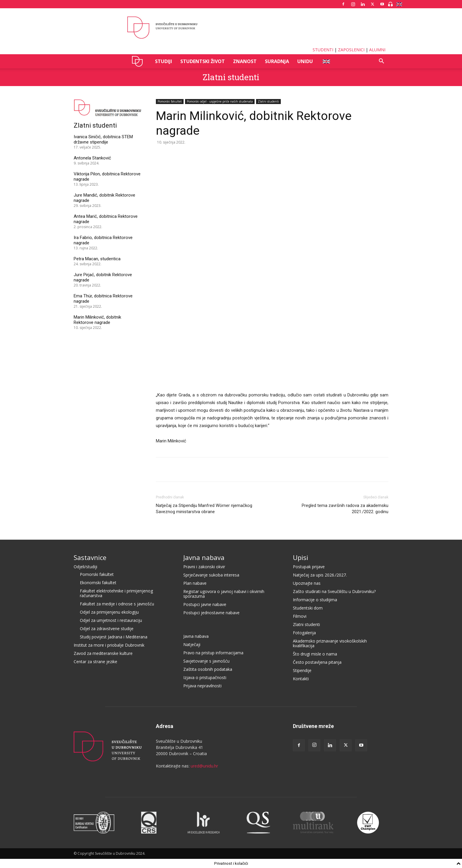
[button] (381, 62)
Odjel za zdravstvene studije (107, 629)
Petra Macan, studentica (97, 259)
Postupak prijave (309, 567)
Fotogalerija (304, 633)
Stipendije (302, 670)
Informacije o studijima (315, 600)
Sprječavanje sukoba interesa (211, 575)
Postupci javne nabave (205, 604)
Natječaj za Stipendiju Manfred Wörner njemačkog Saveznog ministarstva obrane (204, 509)
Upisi (301, 557)
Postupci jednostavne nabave (211, 613)
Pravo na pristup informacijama (213, 653)
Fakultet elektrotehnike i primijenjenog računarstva (116, 593)
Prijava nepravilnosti (202, 686)
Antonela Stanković (92, 158)
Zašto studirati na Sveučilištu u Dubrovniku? (334, 591)
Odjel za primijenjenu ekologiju (109, 612)
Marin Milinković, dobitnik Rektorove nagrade (97, 320)
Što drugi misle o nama (315, 654)
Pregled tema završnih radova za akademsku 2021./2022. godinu (345, 509)
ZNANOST (245, 61)
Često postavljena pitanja (317, 662)
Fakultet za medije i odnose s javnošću (117, 604)
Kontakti (301, 679)
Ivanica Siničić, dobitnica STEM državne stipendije (103, 139)
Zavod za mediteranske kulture (103, 653)
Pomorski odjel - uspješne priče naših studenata (220, 101)
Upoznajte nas (307, 583)
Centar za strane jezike (95, 662)
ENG (326, 61)
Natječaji (192, 644)
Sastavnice (90, 557)
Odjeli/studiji (85, 567)
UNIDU (139, 61)
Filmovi (300, 616)
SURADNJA (277, 61)
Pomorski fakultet (170, 101)
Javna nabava (204, 557)
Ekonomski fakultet (98, 583)
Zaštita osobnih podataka (208, 669)
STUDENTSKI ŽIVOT (203, 61)
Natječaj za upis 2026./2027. (320, 575)
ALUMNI (377, 50)
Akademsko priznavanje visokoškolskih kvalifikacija (330, 643)
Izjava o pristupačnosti (205, 677)
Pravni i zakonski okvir (204, 567)
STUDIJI (164, 61)
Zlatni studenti (231, 77)
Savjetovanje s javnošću (206, 661)
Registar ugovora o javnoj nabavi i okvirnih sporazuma (224, 594)
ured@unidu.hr (204, 766)
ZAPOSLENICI (351, 50)
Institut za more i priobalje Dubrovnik (109, 645)
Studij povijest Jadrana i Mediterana (114, 637)
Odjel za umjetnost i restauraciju (111, 620)
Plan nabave (195, 583)
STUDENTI (323, 50)
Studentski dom (308, 608)
